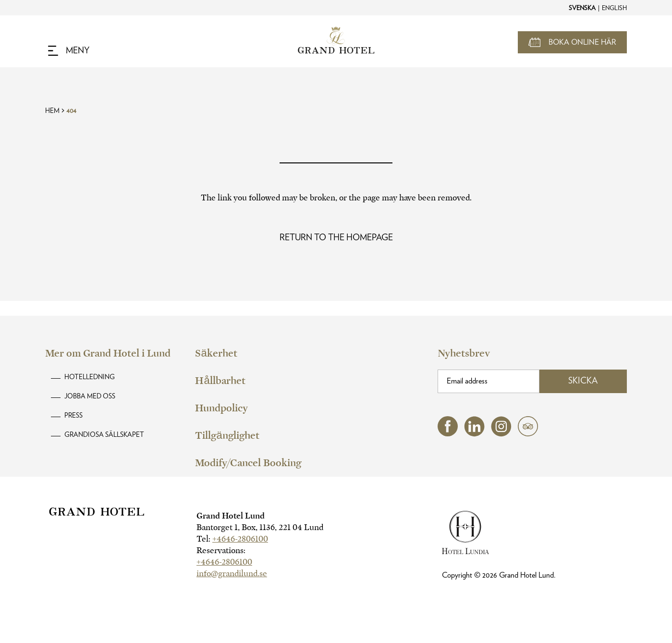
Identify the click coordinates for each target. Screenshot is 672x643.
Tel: (232, 539)
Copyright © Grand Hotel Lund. (499, 575)
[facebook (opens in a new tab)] (448, 434)
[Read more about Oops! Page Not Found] (336, 238)
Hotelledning (90, 377)
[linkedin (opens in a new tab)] (474, 434)
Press (73, 416)
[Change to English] (614, 8)
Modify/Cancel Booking (248, 463)
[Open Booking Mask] (572, 42)
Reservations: (221, 550)
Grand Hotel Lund (231, 516)
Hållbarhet (220, 381)
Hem (52, 111)
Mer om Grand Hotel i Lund (108, 353)
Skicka (583, 381)
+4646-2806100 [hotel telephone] (240, 539)
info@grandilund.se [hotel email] (232, 574)
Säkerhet (216, 353)
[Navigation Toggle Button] (69, 51)
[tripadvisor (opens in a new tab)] (528, 434)
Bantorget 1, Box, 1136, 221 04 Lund (260, 527)
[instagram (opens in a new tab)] (501, 434)
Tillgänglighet (227, 435)
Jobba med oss (90, 396)
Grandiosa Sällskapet (104, 435)
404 (71, 111)
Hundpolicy (221, 408)
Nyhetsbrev (464, 353)
